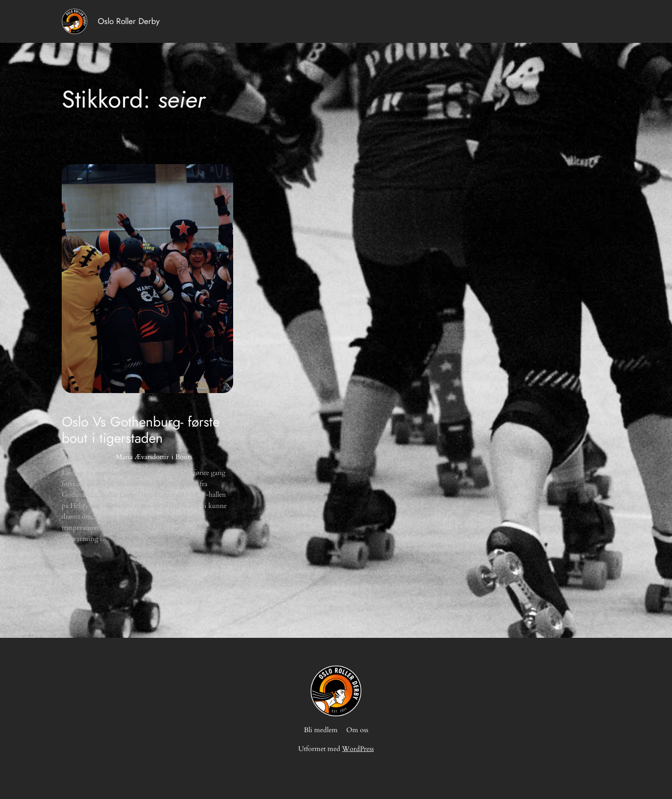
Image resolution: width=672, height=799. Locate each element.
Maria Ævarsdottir (142, 457)
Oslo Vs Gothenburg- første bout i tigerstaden (141, 430)
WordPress (358, 749)
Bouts (184, 457)
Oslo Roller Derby (129, 21)
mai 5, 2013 (78, 457)
